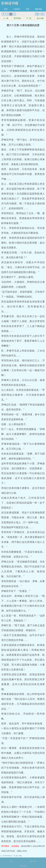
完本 (28, 9)
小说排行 (17, 9)
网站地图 (23, 866)
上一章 (6, 18)
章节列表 (17, 18)
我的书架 (39, 9)
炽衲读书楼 (10, 3)
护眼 (37, 14)
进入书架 (40, 18)
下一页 (29, 18)
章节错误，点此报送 (10, 846)
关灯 (43, 14)
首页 (6, 9)
